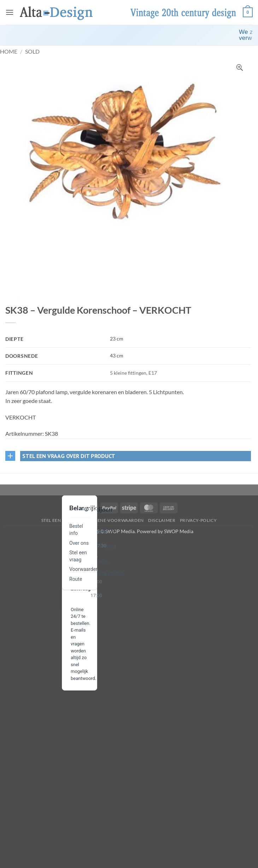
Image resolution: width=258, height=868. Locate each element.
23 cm (117, 339)
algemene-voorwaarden (113, 520)
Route (76, 579)
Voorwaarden (84, 569)
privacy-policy (198, 520)
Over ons (79, 543)
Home (9, 51)
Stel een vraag (60, 520)
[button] (10, 12)
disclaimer (162, 520)
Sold (32, 51)
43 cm (117, 355)
